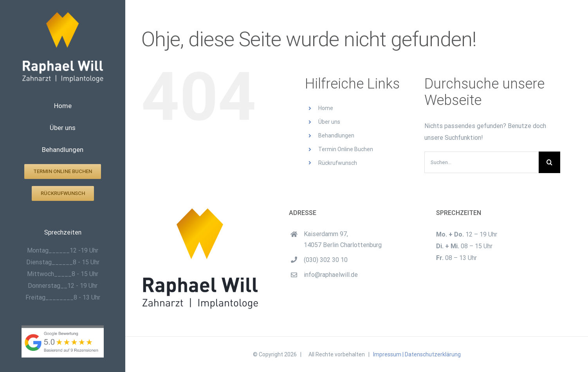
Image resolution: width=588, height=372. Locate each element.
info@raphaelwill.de (331, 275)
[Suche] (549, 162)
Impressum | (388, 354)
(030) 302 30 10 (326, 260)
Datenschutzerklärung (433, 354)
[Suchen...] (482, 162)
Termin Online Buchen (346, 149)
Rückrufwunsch (338, 163)
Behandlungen (336, 135)
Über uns (329, 122)
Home (326, 108)
